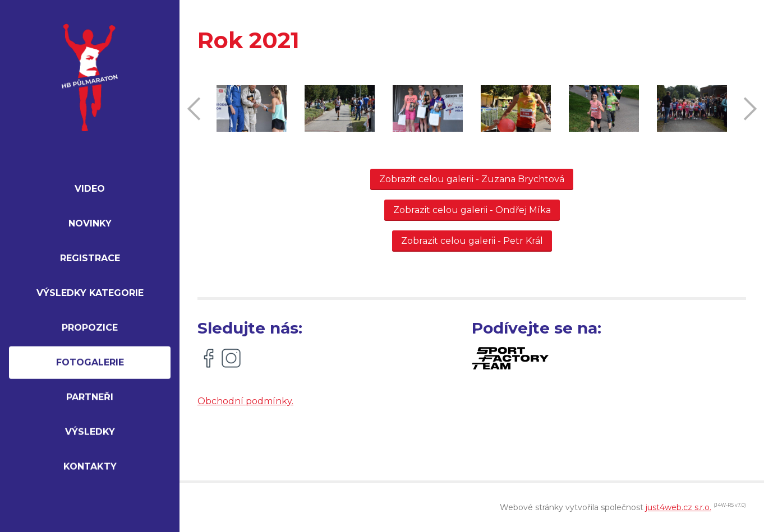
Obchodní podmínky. (245, 401)
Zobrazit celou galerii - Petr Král (472, 241)
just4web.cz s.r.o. (678, 507)
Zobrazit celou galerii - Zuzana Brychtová (472, 179)
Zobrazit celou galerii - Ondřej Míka (472, 210)
